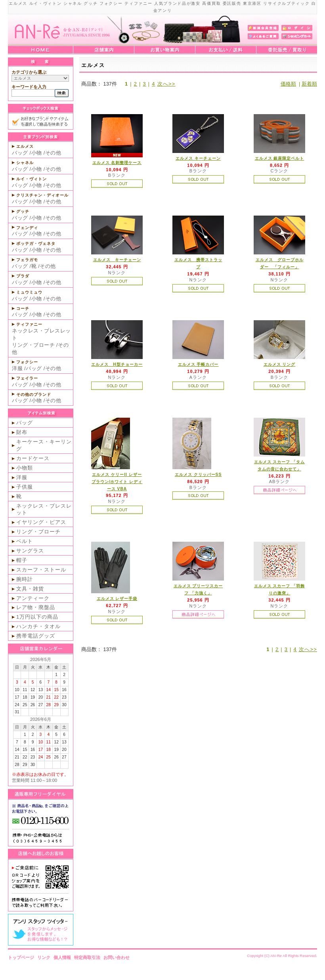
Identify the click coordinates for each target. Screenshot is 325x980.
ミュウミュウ (29, 292)
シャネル (25, 163)
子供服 (25, 487)
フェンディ (27, 228)
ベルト (25, 541)
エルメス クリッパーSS (198, 475)
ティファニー (29, 324)
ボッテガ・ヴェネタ (36, 244)
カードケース (33, 458)
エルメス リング (280, 364)
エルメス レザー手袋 (117, 599)
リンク (44, 957)
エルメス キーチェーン (198, 158)
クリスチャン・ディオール (42, 195)
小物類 (25, 468)
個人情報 (62, 957)
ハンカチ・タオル (38, 626)
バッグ (20, 153)
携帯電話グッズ (36, 636)
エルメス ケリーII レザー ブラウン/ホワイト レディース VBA (117, 482)
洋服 (17, 368)
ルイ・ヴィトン (32, 179)
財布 (22, 432)
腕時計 (25, 579)
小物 (37, 153)
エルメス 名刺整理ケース (117, 163)
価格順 (288, 84)
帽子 (22, 560)
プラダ (23, 276)
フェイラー (27, 378)
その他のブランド (34, 394)
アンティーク (33, 598)
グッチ (23, 211)
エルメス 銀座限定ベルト (280, 158)
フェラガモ (27, 260)
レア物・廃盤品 (36, 607)
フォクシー (27, 362)
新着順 (309, 84)
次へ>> (166, 84)
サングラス (30, 551)
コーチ (23, 309)
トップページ (21, 957)
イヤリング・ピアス (41, 522)
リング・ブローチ (33, 345)
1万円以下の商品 (37, 617)
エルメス (25, 146)
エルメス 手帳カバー (198, 364)
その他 (53, 153)
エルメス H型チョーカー (117, 364)
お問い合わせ (117, 957)
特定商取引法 (87, 957)
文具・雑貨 (30, 589)
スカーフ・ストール (41, 570)
